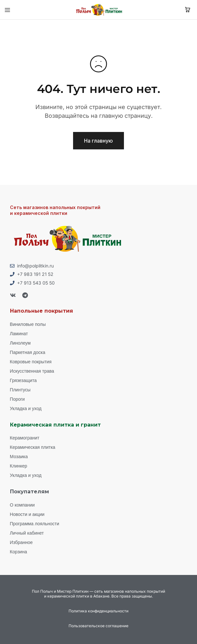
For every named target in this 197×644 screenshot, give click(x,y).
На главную (98, 141)
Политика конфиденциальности (98, 611)
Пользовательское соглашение (98, 626)
